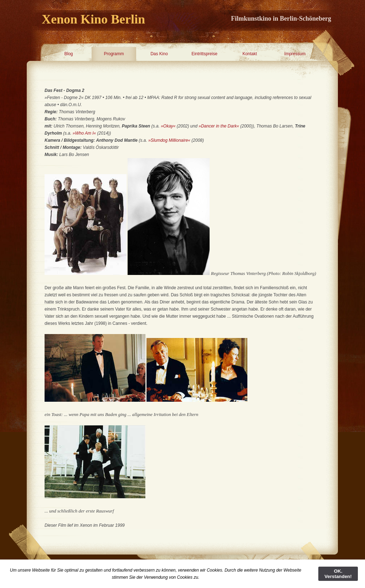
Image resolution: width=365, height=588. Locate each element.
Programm (114, 54)
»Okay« (168, 126)
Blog (68, 54)
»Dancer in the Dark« (219, 126)
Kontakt (250, 54)
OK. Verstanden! (338, 574)
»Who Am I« (84, 133)
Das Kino (159, 54)
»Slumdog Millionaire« (170, 140)
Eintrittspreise (204, 54)
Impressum (295, 54)
